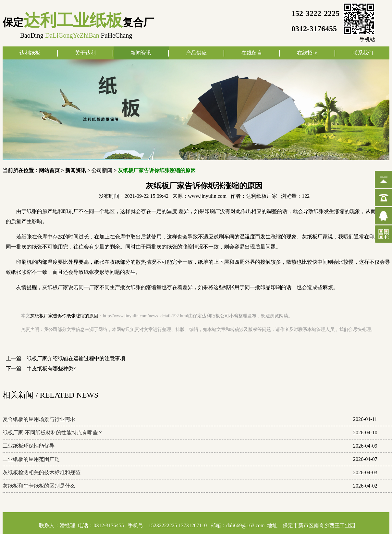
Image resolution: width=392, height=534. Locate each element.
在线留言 (252, 53)
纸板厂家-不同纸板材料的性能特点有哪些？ (53, 432)
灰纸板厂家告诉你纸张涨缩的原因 (64, 316)
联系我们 (363, 53)
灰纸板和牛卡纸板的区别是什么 (39, 486)
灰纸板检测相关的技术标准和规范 (42, 472)
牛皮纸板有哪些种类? (51, 369)
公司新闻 (102, 170)
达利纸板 (30, 53)
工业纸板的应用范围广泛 (31, 459)
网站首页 (49, 170)
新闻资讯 (141, 53)
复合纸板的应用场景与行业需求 (39, 419)
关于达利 (85, 53)
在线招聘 (307, 53)
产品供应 (196, 53)
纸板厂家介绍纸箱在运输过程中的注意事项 (76, 358)
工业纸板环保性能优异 (29, 446)
